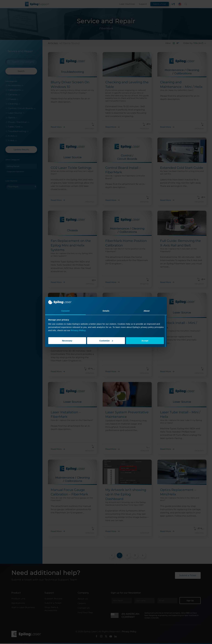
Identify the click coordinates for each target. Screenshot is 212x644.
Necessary (67, 341)
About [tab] (147, 311)
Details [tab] (106, 311)
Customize (106, 341)
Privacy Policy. (78, 330)
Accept (145, 341)
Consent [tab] (66, 311)
